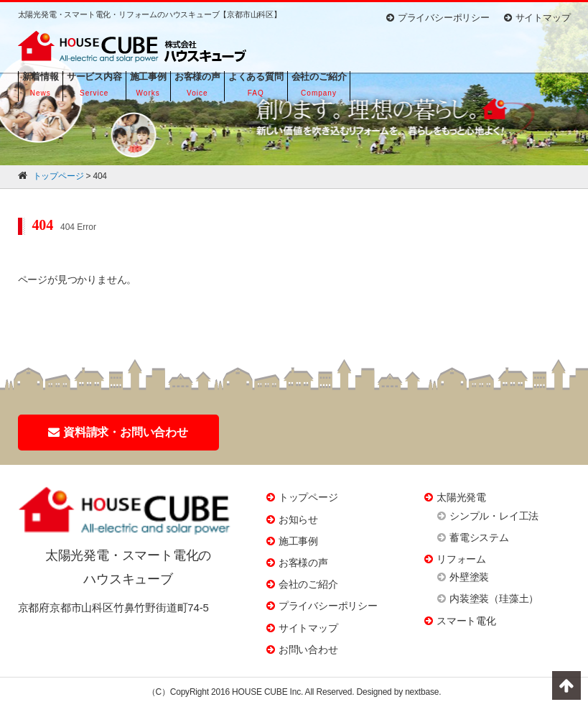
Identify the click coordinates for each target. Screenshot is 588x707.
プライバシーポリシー (438, 18)
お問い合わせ (308, 650)
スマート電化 (466, 621)
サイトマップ (537, 18)
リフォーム (461, 559)
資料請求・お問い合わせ (118, 432)
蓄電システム (479, 537)
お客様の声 (303, 563)
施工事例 (298, 541)
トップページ (308, 497)
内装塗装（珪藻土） (494, 599)
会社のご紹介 (308, 584)
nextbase (422, 692)
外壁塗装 (469, 577)
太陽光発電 (461, 497)
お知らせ (298, 519)
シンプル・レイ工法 (494, 516)
